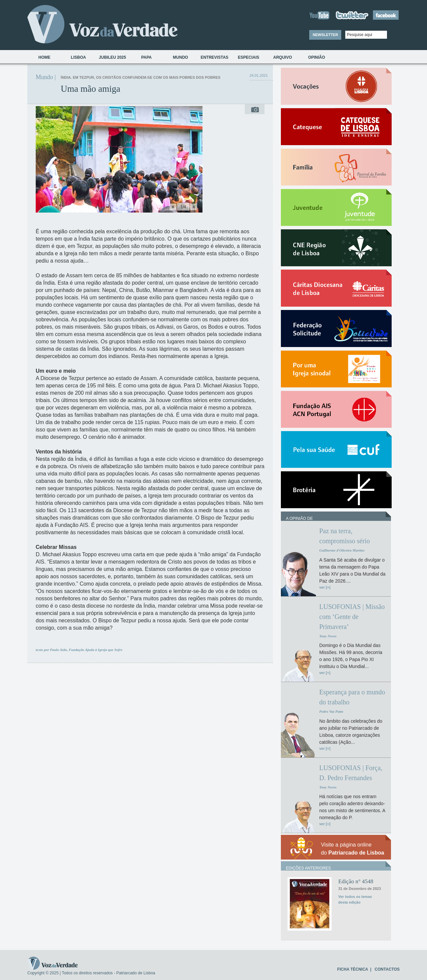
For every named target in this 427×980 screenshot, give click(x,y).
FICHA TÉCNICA (353, 969)
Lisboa (78, 57)
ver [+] (325, 587)
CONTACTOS (387, 969)
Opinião (317, 57)
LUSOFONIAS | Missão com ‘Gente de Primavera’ (352, 617)
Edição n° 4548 (356, 881)
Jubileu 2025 (112, 57)
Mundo (180, 57)
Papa (146, 57)
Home (44, 57)
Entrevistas (214, 57)
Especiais (249, 57)
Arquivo (283, 57)
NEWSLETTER (325, 35)
